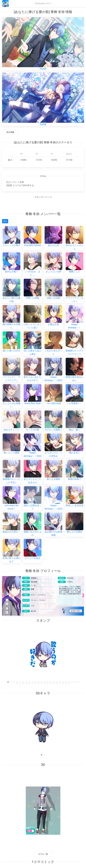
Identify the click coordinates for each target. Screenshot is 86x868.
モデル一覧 (43, 854)
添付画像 (10, 132)
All (5, 221)
